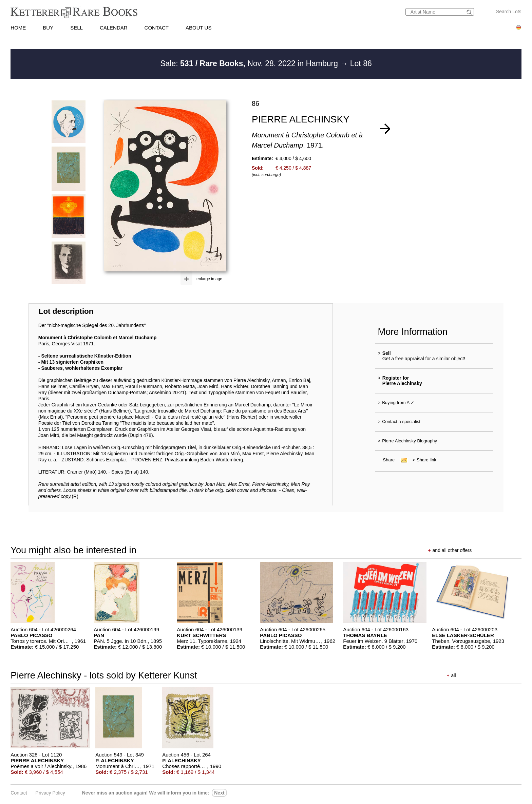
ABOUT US (198, 28)
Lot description (66, 311)
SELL (77, 28)
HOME (18, 28)
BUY (48, 28)
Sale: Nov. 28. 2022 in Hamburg (250, 63)
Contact (19, 793)
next (219, 793)
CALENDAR (114, 28)
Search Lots (509, 12)
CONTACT (157, 28)
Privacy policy (50, 793)
